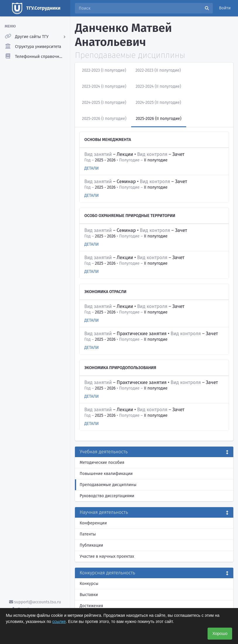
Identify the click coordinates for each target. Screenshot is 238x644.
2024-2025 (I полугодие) (104, 103)
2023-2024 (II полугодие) (158, 86)
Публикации (91, 545)
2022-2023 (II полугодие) (158, 70)
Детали (91, 168)
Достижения (91, 606)
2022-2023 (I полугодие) (104, 70)
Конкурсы (89, 584)
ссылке (59, 621)
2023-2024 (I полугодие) (104, 86)
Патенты (88, 534)
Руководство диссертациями (107, 496)
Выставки (89, 595)
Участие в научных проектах (107, 556)
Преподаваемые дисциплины (108, 485)
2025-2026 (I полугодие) (104, 119)
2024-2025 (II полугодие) (158, 103)
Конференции (93, 523)
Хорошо (220, 633)
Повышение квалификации (106, 474)
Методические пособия (102, 463)
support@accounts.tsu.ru (35, 602)
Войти (225, 8)
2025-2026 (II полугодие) (159, 119)
